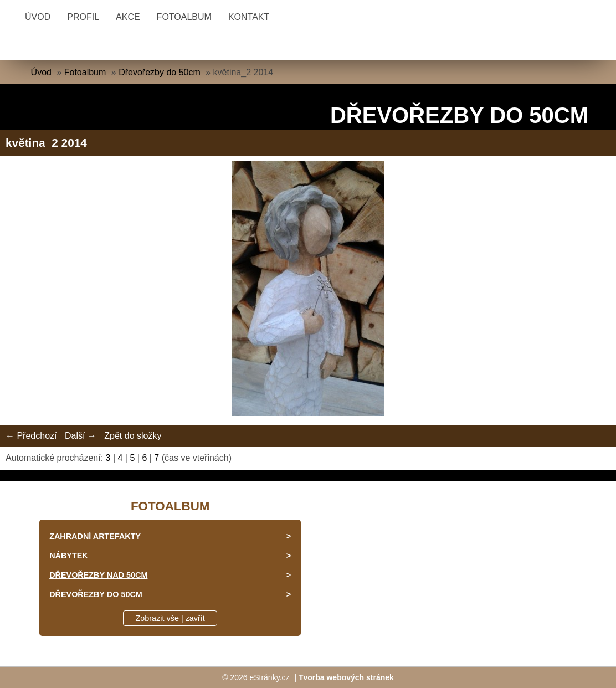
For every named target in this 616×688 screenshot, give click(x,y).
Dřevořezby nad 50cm (98, 575)
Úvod (38, 17)
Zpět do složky (133, 436)
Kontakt (249, 17)
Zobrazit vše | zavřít (170, 618)
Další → (81, 436)
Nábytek (69, 556)
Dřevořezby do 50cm (160, 72)
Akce (128, 17)
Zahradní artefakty (95, 536)
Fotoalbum (184, 17)
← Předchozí (31, 436)
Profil (83, 17)
